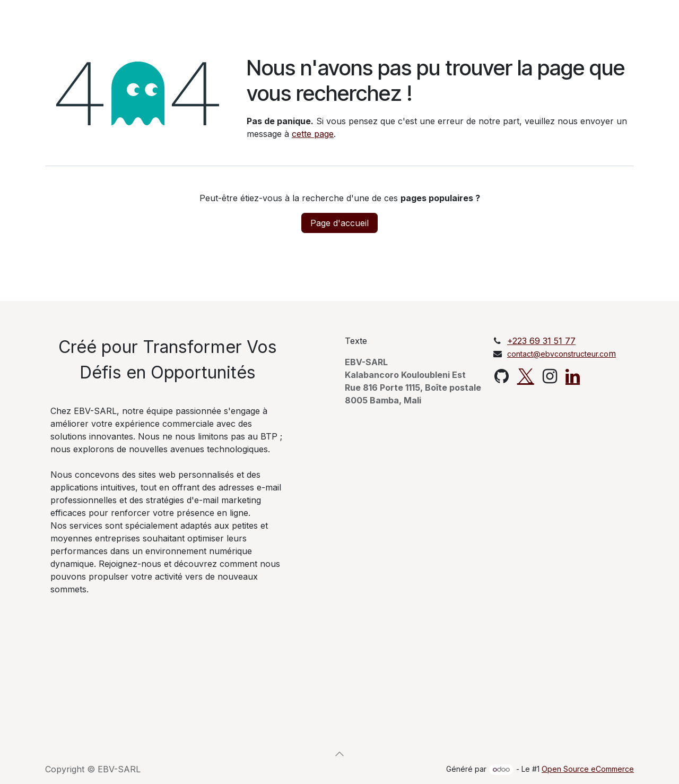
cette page (313, 134)
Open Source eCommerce (588, 769)
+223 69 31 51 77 (541, 341)
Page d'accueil (339, 223)
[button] (339, 754)
